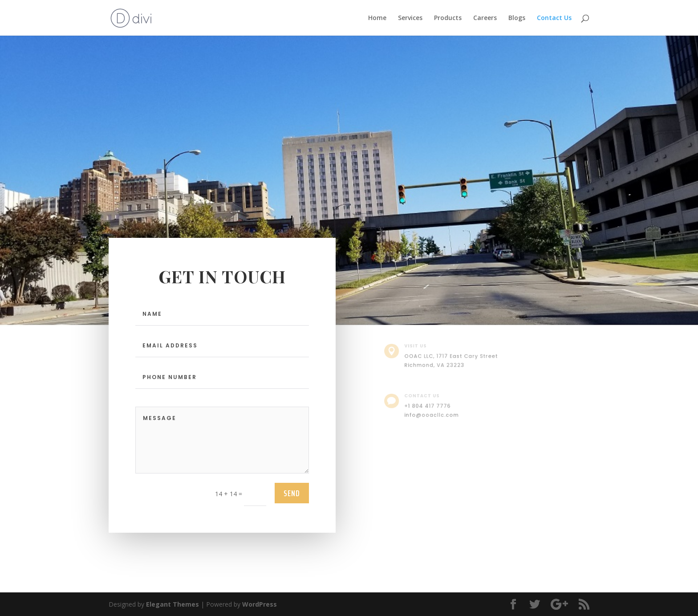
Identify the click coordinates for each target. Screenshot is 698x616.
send (292, 493)
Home (377, 18)
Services (410, 18)
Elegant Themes (172, 604)
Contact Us (554, 18)
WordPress (260, 604)
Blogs (517, 18)
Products (448, 18)
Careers (485, 18)
